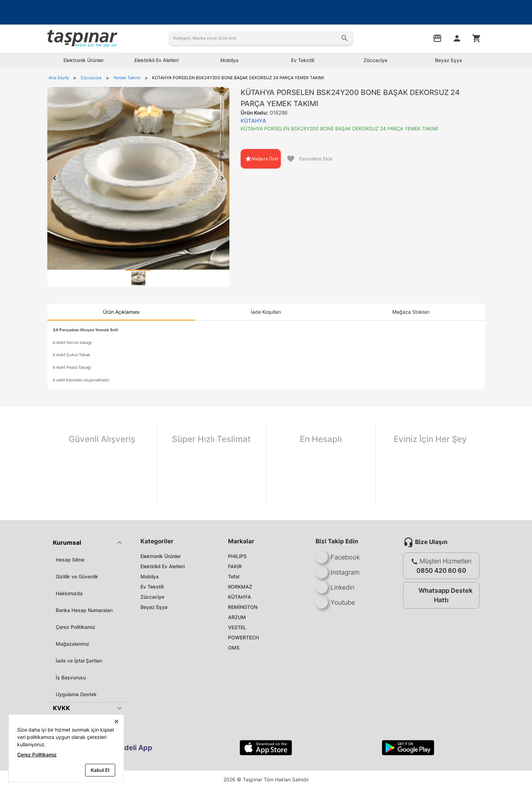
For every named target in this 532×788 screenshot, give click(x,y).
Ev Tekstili (152, 587)
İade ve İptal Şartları (79, 661)
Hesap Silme (70, 560)
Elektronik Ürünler (161, 556)
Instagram (337, 572)
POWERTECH (243, 637)
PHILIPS (237, 556)
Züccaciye (152, 597)
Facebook (338, 557)
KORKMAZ (240, 587)
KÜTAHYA (240, 597)
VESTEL (237, 627)
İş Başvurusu (71, 677)
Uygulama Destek (76, 694)
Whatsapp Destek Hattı (440, 595)
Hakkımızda (69, 593)
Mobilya (150, 576)
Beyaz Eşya (154, 607)
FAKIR (235, 566)
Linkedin (335, 587)
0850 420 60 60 (441, 570)
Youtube (335, 602)
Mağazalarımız (72, 644)
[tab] (138, 278)
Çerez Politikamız (75, 627)
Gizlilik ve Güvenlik (77, 576)
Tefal (234, 576)
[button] (88, 543)
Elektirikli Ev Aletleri (163, 566)
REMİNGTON (243, 607)
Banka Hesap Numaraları (84, 610)
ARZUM (237, 617)
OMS (234, 648)
